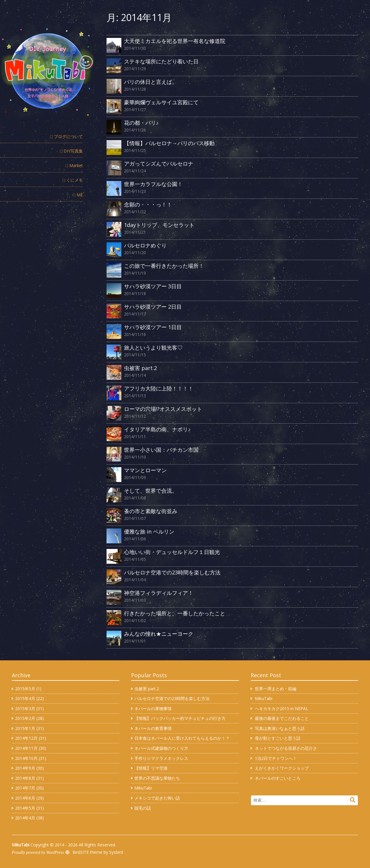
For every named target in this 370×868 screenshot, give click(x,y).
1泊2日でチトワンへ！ (276, 758)
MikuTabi (143, 788)
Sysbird (116, 852)
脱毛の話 (143, 808)
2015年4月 (25, 698)
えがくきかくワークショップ (282, 768)
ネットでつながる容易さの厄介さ (286, 748)
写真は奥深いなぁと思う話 (280, 728)
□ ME (78, 195)
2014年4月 (25, 818)
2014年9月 (25, 768)
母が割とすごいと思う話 (278, 738)
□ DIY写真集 (71, 151)
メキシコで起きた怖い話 (157, 798)
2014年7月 (25, 788)
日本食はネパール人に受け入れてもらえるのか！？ (182, 738)
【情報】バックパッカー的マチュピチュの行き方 (180, 718)
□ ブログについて (67, 136)
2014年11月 (26, 748)
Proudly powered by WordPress (38, 852)
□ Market (74, 165)
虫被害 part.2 (147, 689)
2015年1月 (25, 728)
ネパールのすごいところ (278, 778)
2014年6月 (25, 798)
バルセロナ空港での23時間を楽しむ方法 (172, 698)
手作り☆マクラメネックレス (161, 758)
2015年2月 (25, 718)
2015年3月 (25, 708)
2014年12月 (26, 738)
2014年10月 (26, 758)
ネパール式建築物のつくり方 (161, 748)
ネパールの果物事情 (153, 708)
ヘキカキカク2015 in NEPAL (281, 708)
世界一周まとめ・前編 (276, 689)
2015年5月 (25, 689)
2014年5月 (25, 808)
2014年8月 (25, 778)
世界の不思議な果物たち (157, 778)
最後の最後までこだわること (282, 718)
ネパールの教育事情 (153, 728)
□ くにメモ (73, 180)
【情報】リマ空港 (151, 768)
